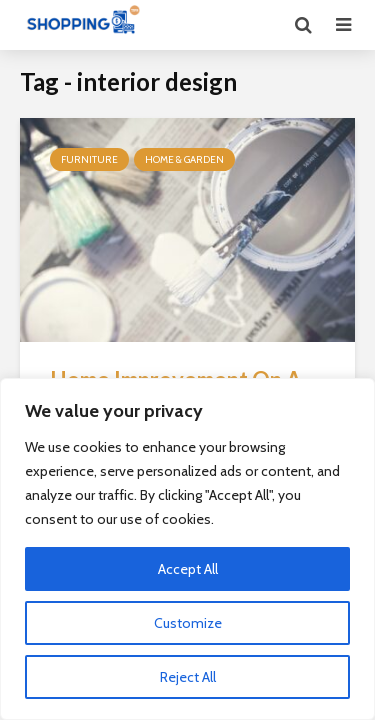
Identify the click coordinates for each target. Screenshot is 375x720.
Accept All (188, 569)
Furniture (89, 159)
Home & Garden (184, 159)
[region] (187, 549)
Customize (188, 623)
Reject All (188, 677)
